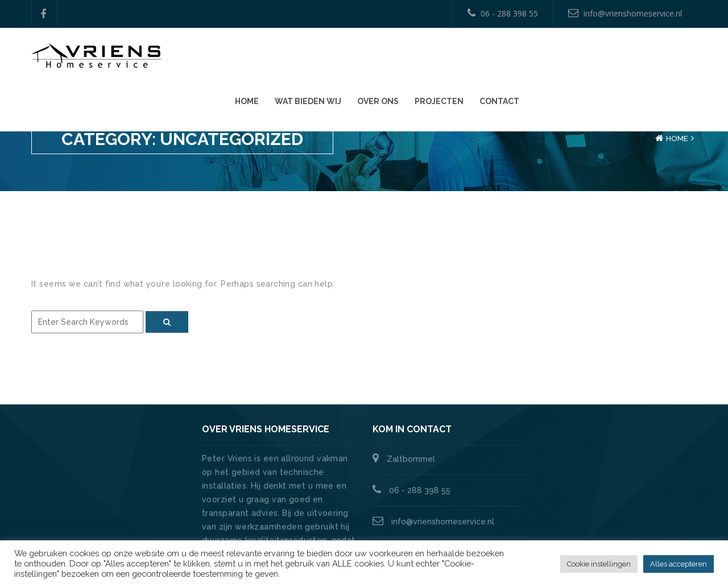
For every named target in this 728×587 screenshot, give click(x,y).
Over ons (549, 57)
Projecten (610, 57)
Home (417, 57)
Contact (670, 57)
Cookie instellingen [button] (599, 564)
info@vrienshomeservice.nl (625, 13)
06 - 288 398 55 (503, 13)
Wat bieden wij (479, 57)
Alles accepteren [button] (679, 564)
